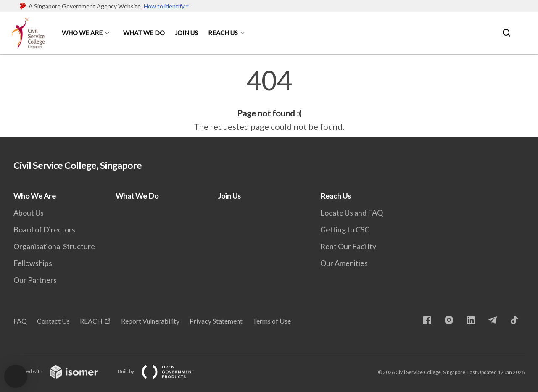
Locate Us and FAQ (352, 213)
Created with (62, 371)
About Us (29, 213)
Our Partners (35, 280)
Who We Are (82, 33)
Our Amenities (344, 263)
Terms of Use (272, 321)
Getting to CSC (345, 229)
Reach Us (223, 33)
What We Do (144, 33)
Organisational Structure (54, 246)
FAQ (20, 321)
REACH (91, 321)
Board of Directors (44, 229)
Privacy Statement (216, 321)
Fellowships (33, 263)
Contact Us (53, 321)
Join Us (186, 33)
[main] (269, 100)
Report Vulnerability (150, 321)
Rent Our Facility (348, 246)
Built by (163, 371)
